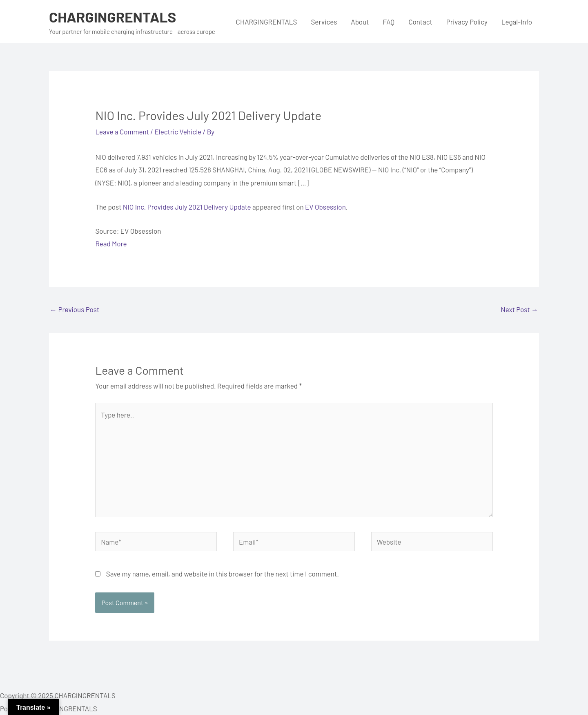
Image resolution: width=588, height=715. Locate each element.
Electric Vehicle (178, 132)
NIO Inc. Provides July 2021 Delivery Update (187, 207)
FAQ (389, 22)
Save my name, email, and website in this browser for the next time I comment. (223, 574)
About (360, 22)
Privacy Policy (467, 22)
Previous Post (75, 309)
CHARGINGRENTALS (112, 17)
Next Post (519, 309)
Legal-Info (517, 22)
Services (324, 22)
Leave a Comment (122, 132)
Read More (111, 244)
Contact (420, 22)
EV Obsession (325, 207)
